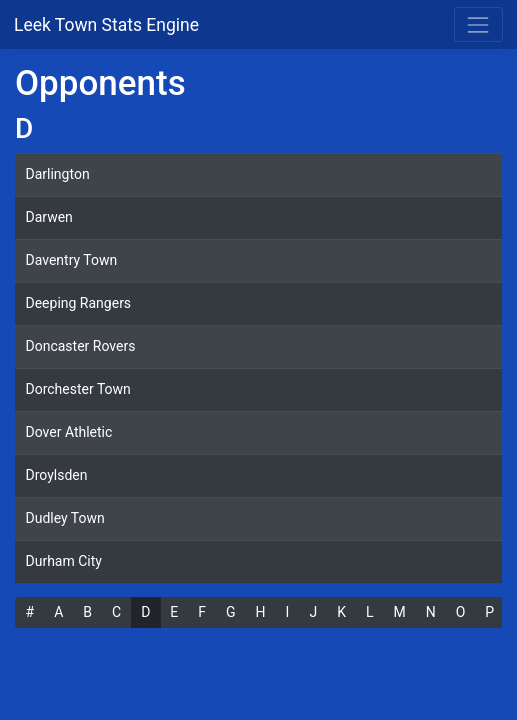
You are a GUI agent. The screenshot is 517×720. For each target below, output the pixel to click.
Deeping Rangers (79, 303)
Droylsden (57, 475)
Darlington (58, 174)
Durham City (64, 561)
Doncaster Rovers (81, 346)
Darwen (49, 217)
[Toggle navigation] (478, 24)
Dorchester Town (78, 389)
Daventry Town (72, 260)
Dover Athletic (69, 432)
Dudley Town (65, 518)
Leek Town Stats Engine (108, 25)
